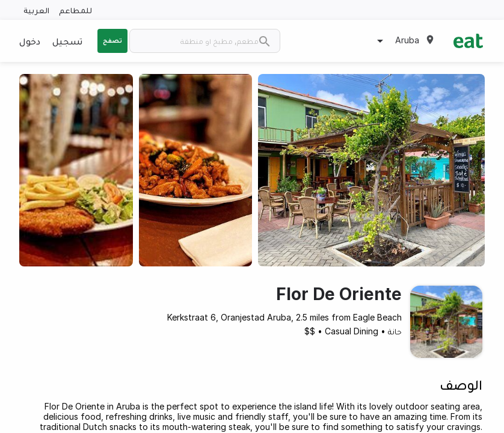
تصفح (112, 40)
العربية (36, 10)
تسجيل (67, 41)
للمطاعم (75, 10)
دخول (30, 41)
